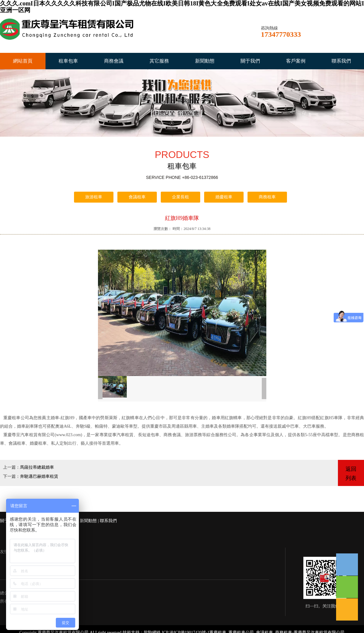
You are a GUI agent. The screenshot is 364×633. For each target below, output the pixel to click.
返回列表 (351, 474)
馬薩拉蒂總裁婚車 (37, 467)
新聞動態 (205, 61)
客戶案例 (296, 61)
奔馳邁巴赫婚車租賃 (39, 476)
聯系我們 (341, 61)
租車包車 (68, 61)
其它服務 (159, 61)
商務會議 (114, 61)
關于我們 (250, 61)
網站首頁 (23, 61)
